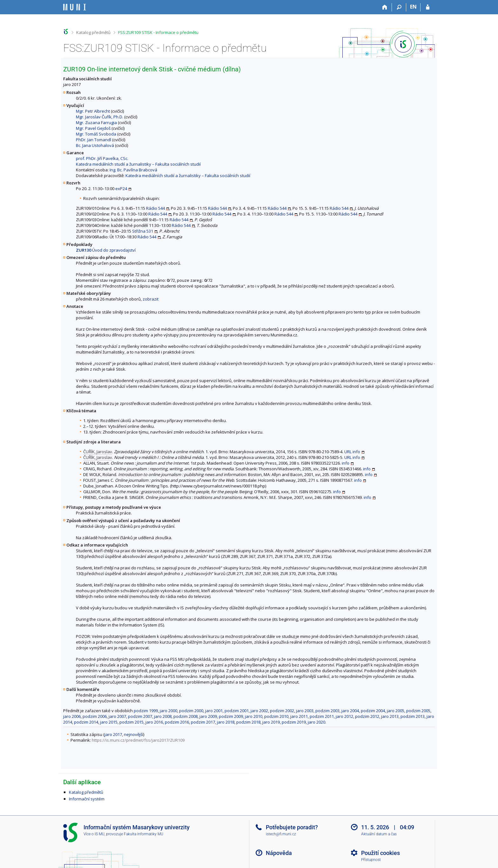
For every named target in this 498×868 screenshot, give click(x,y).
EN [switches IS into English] (413, 7)
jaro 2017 (113, 734)
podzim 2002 (282, 711)
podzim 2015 (131, 722)
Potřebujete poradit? (292, 827)
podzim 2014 (86, 722)
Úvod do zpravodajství (106, 250)
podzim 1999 (146, 711)
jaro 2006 (72, 716)
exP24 (121, 189)
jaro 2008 (163, 716)
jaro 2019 (271, 722)
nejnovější (134, 734)
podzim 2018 (248, 722)
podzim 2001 (237, 711)
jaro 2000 (168, 711)
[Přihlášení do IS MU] (428, 7)
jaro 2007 (117, 716)
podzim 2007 (140, 716)
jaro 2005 (396, 711)
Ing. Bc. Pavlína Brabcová (133, 170)
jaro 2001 (214, 711)
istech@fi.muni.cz (281, 834)
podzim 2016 (177, 722)
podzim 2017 (203, 722)
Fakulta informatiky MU (144, 834)
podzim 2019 (294, 722)
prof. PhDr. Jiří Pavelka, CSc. (102, 158)
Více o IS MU (94, 834)
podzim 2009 (231, 716)
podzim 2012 (367, 716)
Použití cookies (380, 853)
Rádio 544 (155, 208)
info (356, 452)
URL (348, 452)
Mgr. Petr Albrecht (93, 111)
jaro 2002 (259, 711)
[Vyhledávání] (399, 7)
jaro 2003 (305, 711)
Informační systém (87, 799)
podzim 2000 (191, 711)
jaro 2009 (208, 716)
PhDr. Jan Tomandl (94, 140)
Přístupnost (371, 860)
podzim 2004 (373, 711)
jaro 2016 (154, 722)
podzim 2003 (327, 711)
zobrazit (151, 299)
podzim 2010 (276, 716)
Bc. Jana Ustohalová (95, 145)
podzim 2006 (95, 716)
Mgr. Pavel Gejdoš (93, 128)
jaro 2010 (254, 716)
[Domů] (385, 7)
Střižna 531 (143, 231)
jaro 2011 (299, 716)
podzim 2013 (413, 716)
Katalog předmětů (93, 32)
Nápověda (279, 853)
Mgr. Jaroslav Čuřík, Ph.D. (100, 117)
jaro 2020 (316, 722)
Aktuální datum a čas (379, 834)
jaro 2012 (344, 716)
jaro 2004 (350, 711)
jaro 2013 (390, 716)
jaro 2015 (109, 722)
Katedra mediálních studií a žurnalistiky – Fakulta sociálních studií (138, 164)
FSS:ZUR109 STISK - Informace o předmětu (158, 32)
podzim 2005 (418, 711)
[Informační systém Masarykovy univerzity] (75, 7)
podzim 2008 (185, 716)
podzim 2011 (322, 716)
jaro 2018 (226, 722)
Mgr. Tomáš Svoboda (96, 134)
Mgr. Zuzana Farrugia (96, 123)
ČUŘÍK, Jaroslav (98, 452)
